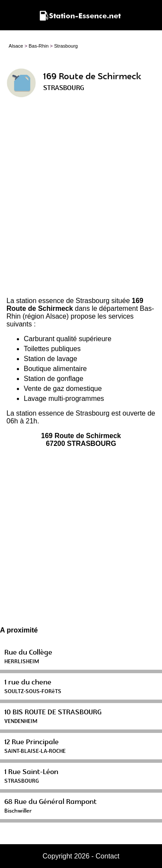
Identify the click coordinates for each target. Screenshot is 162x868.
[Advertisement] (81, 201)
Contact (107, 856)
